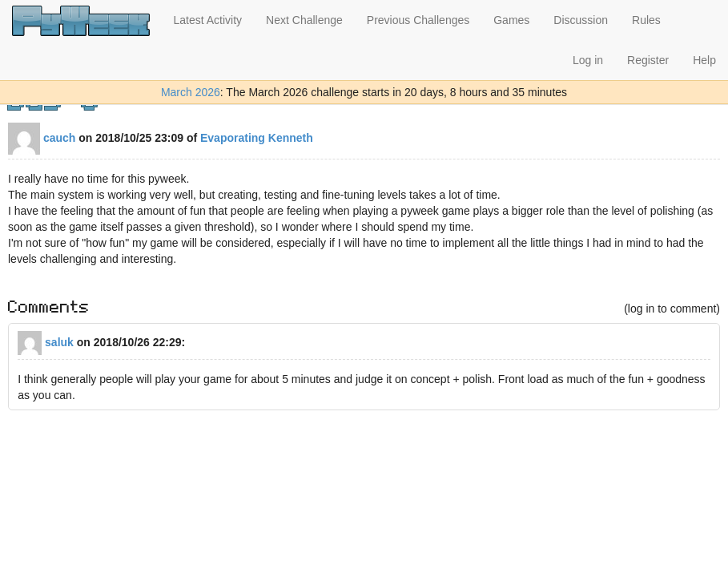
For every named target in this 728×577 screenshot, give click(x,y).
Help (704, 60)
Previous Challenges (418, 20)
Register (648, 60)
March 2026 (191, 92)
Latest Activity (208, 20)
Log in (588, 60)
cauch (42, 138)
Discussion (581, 20)
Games (511, 20)
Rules (646, 20)
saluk (46, 342)
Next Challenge (304, 20)
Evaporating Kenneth (257, 138)
